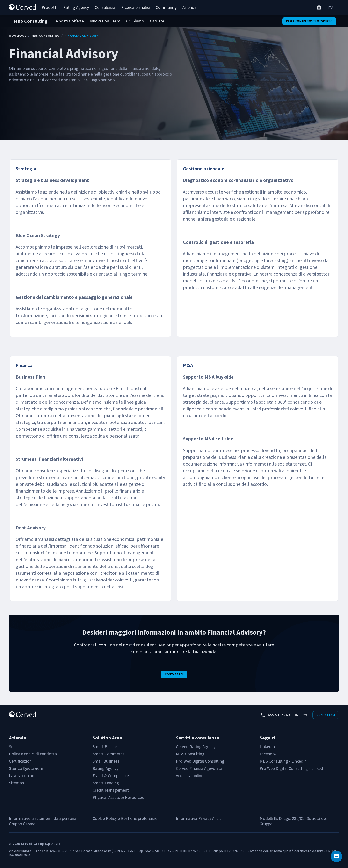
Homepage (18, 36)
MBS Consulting (45, 36)
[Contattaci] (336, 856)
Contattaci (174, 674)
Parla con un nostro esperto (309, 21)
